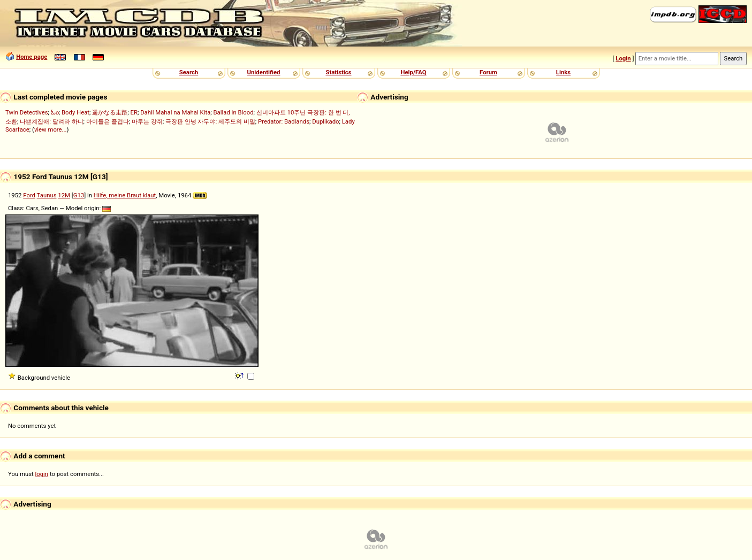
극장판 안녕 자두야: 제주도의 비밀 (210, 121)
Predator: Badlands (284, 121)
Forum (488, 72)
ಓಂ (55, 112)
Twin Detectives (27, 112)
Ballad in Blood (234, 112)
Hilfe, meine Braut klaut (125, 195)
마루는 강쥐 (147, 121)
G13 (79, 195)
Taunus (47, 195)
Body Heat (75, 112)
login (42, 474)
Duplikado (325, 121)
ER (134, 112)
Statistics (338, 72)
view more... (51, 129)
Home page (32, 57)
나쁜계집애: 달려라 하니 (51, 121)
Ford (29, 195)
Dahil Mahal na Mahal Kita (175, 112)
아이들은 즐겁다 (108, 121)
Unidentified (264, 72)
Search (189, 72)
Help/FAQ (413, 72)
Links (563, 72)
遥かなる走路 (110, 112)
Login (623, 58)
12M (64, 195)
